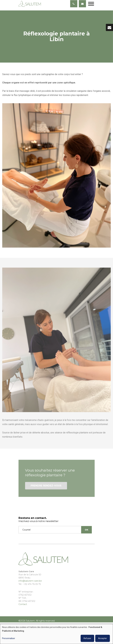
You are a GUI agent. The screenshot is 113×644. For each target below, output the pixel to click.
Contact (23, 604)
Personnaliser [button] (9, 638)
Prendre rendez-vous (46, 487)
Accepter (103, 638)
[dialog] (56, 634)
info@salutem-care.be (30, 581)
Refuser (87, 638)
